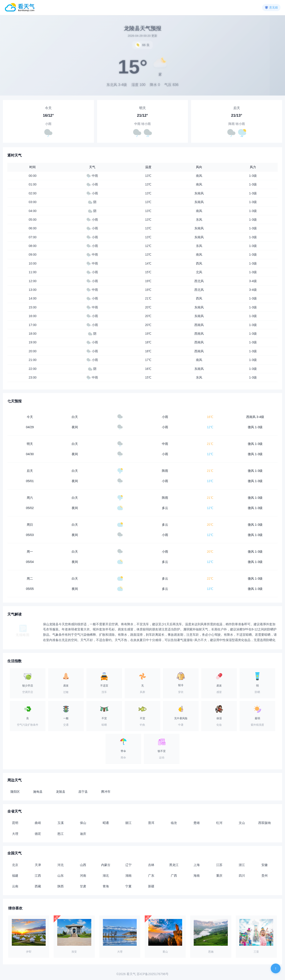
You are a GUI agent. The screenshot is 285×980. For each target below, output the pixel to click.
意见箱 (274, 7)
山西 (83, 865)
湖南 (128, 876)
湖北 (106, 876)
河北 (61, 865)
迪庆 (83, 834)
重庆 (219, 876)
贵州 (265, 876)
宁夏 (128, 886)
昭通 (106, 823)
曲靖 (38, 823)
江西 (38, 876)
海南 (197, 876)
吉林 (151, 865)
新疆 (151, 886)
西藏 (38, 886)
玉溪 (61, 823)
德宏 (38, 834)
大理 (15, 834)
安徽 (265, 865)
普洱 (151, 823)
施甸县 (38, 792)
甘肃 (83, 886)
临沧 (174, 823)
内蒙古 (106, 865)
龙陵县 (61, 792)
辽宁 (128, 865)
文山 (242, 823)
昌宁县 (83, 792)
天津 (38, 865)
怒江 (61, 834)
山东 (61, 876)
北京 (15, 865)
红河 (219, 823)
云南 (15, 886)
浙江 (242, 865)
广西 (174, 876)
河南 (83, 876)
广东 (151, 876)
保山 (83, 823)
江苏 (219, 865)
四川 (242, 876)
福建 (15, 876)
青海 (106, 886)
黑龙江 (174, 865)
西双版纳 (265, 823)
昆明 (15, 823)
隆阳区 (15, 792)
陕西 (61, 886)
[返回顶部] (276, 968)
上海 (197, 865)
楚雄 (197, 823)
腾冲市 (106, 792)
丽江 (128, 823)
